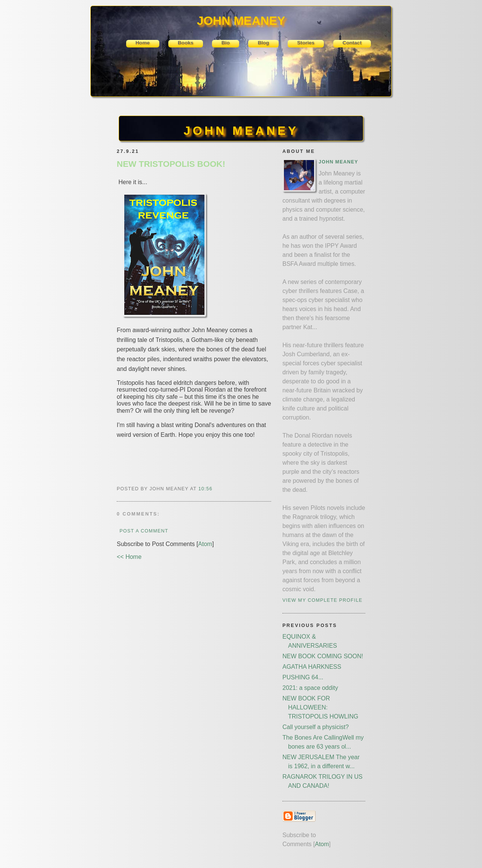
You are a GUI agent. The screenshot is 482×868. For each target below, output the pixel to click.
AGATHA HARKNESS (312, 667)
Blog (263, 43)
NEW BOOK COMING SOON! (323, 656)
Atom (205, 544)
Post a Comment (144, 531)
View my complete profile (323, 600)
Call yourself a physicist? (316, 727)
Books (186, 43)
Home (143, 43)
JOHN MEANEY (241, 131)
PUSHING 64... (303, 677)
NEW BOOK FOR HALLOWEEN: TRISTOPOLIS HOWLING (320, 707)
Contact (352, 43)
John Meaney (338, 162)
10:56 (205, 489)
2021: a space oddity (310, 688)
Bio (226, 43)
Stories (306, 43)
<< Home (129, 557)
